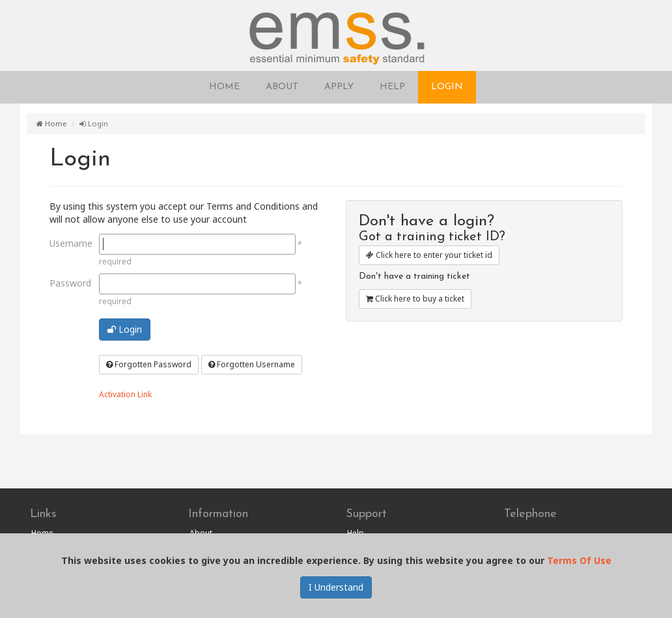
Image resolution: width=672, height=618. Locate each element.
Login (125, 329)
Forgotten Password (149, 364)
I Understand (336, 587)
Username (69, 243)
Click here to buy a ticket (415, 299)
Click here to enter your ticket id (429, 255)
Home (51, 123)
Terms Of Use (579, 560)
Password (69, 283)
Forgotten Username (252, 364)
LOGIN (447, 87)
